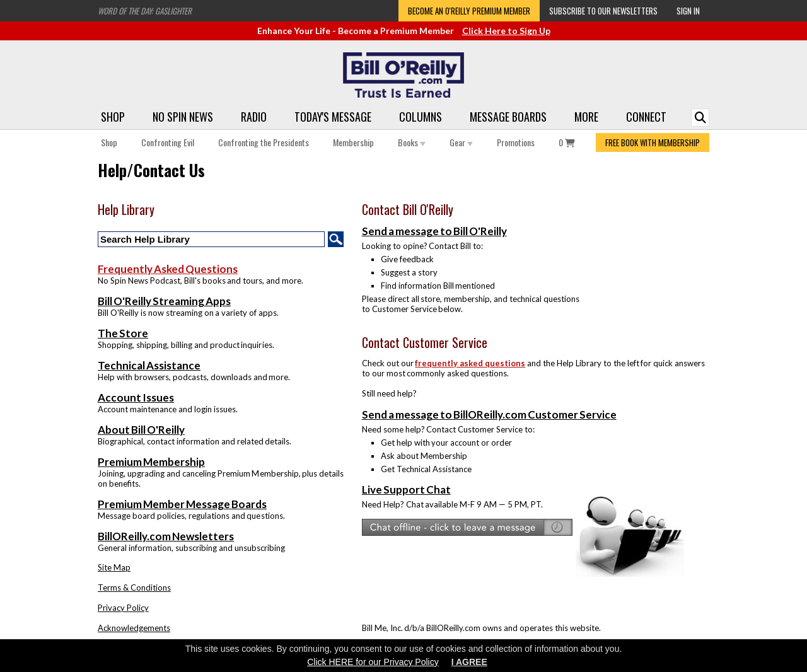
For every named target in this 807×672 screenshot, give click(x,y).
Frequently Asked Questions (168, 269)
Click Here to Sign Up (506, 31)
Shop (113, 117)
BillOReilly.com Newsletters (166, 536)
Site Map (114, 567)
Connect (646, 117)
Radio (254, 117)
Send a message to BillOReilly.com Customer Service (489, 414)
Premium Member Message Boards (182, 504)
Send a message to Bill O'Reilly (434, 231)
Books (412, 142)
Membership (353, 142)
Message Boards (508, 117)
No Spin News (183, 117)
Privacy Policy (123, 608)
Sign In (688, 11)
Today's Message (333, 117)
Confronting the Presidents (264, 142)
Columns (421, 117)
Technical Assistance (149, 365)
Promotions (516, 142)
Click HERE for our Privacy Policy (373, 662)
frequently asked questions (470, 363)
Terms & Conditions (134, 588)
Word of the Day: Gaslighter (145, 11)
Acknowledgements (134, 628)
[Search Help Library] (211, 239)
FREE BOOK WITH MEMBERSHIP (653, 142)
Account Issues (136, 397)
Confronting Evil (168, 142)
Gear (461, 142)
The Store (123, 333)
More (586, 117)
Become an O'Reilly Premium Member (469, 11)
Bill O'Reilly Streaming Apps (164, 301)
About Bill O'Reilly (141, 430)
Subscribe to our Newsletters (603, 11)
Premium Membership (151, 462)
